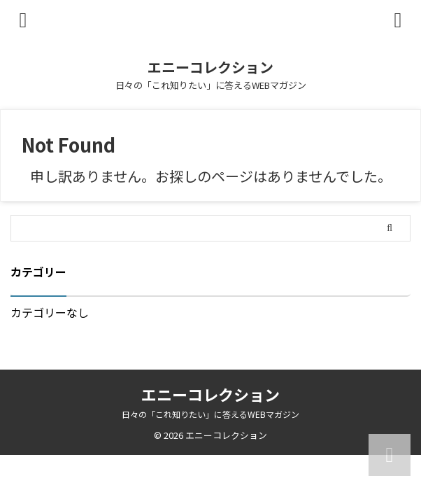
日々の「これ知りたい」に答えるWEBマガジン (210, 414)
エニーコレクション (210, 67)
